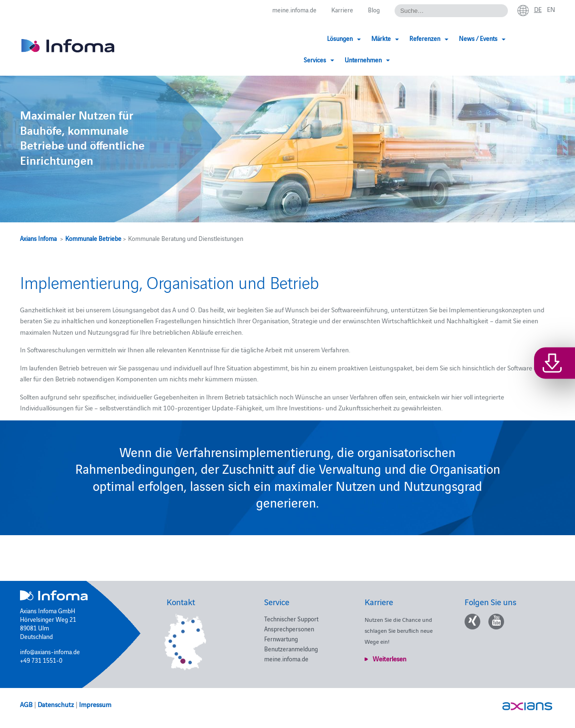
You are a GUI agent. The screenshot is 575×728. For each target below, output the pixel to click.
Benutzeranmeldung (291, 648)
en (551, 9)
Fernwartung (281, 638)
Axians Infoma (38, 238)
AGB (26, 704)
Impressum (95, 704)
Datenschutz (56, 704)
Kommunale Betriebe (93, 238)
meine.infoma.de (294, 10)
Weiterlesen (390, 658)
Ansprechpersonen (289, 628)
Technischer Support (291, 618)
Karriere (342, 10)
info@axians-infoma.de (50, 651)
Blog (374, 10)
